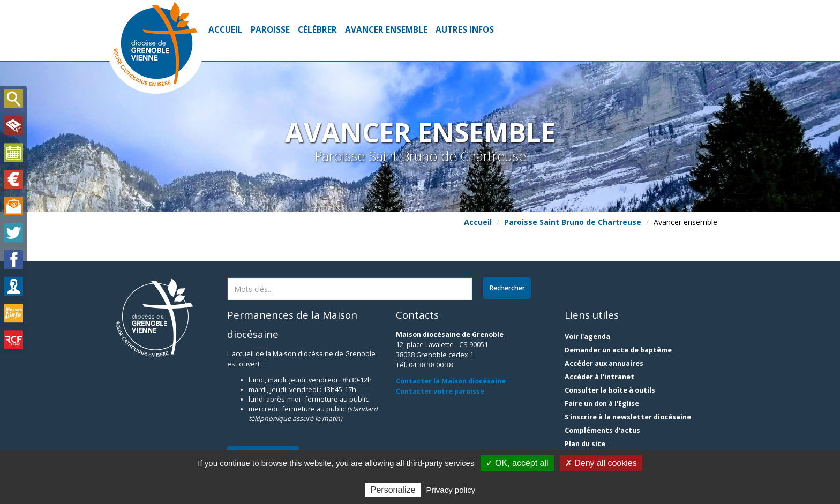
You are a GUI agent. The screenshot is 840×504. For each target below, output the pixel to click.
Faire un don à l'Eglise (602, 404)
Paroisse (270, 30)
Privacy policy (451, 490)
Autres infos (465, 30)
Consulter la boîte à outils (610, 390)
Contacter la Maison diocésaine (451, 381)
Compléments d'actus (602, 430)
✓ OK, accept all (517, 463)
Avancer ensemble (386, 30)
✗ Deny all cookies (601, 463)
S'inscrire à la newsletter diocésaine (628, 417)
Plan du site (585, 444)
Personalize (393, 490)
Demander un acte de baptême (618, 350)
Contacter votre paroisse (440, 391)
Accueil (226, 30)
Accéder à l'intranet (599, 377)
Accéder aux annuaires (604, 363)
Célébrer (317, 30)
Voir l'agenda (587, 337)
